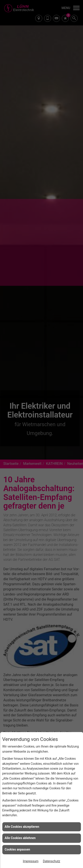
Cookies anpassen (17, 849)
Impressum (31, 861)
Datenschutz (52, 861)
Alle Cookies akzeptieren (22, 827)
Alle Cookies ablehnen (20, 838)
